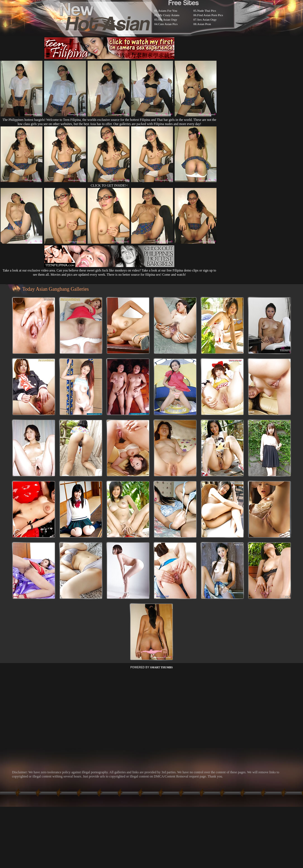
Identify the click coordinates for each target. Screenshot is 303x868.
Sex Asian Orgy (207, 19)
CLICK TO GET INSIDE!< (109, 185)
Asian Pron (204, 24)
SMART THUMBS (161, 667)
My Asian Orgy (168, 19)
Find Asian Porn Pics (210, 15)
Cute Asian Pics (168, 24)
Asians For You (168, 11)
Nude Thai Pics (207, 11)
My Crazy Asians (169, 15)
